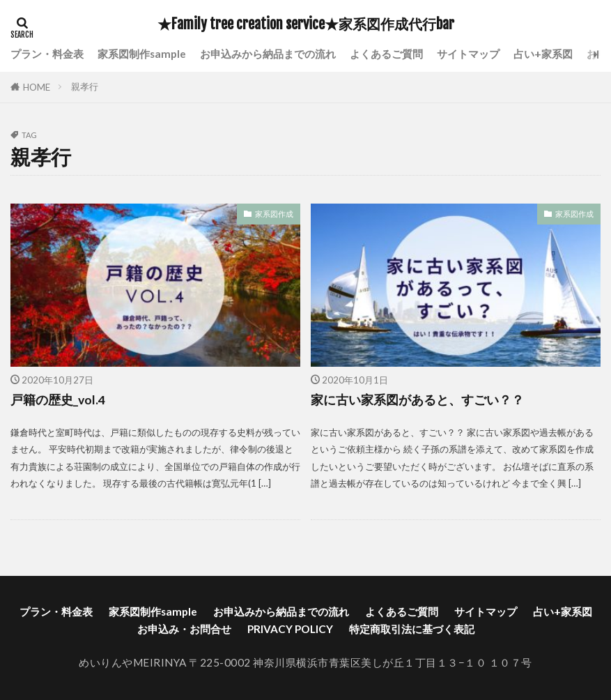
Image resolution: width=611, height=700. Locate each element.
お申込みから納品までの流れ (268, 54)
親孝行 (85, 86)
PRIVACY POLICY (290, 629)
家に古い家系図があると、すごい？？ (417, 400)
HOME (37, 87)
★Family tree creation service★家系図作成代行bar (306, 24)
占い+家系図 (543, 54)
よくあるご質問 (386, 54)
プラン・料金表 (47, 54)
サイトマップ (468, 54)
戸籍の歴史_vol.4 (58, 400)
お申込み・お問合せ (184, 629)
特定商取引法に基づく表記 (412, 629)
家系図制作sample (142, 54)
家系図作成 (274, 214)
